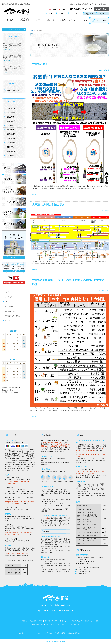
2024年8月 (11, 130)
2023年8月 (11, 156)
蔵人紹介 (55, 621)
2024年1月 (11, 147)
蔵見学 (40, 621)
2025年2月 (11, 121)
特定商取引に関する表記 (12, 316)
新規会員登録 (90, 14)
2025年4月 (11, 113)
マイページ (8, 297)
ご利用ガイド (9, 292)
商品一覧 (47, 621)
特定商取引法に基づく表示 (84, 572)
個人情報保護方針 (10, 311)
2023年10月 (12, 151)
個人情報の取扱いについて (84, 573)
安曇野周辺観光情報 (37, 624)
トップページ (16, 621)
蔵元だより (61, 624)
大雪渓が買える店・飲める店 (80, 621)
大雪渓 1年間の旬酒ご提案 (48, 205)
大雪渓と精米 (40, 64)
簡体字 (63, 9)
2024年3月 (11, 143)
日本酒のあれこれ (65, 621)
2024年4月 (11, 138)
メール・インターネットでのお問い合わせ (88, 568)
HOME (49, 13)
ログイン (103, 14)
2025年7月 (11, 108)
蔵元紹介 (25, 621)
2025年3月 (11, 117)
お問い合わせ (101, 9)
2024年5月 (11, 134)
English (54, 9)
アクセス (69, 624)
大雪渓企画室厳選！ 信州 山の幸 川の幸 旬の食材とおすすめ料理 (68, 282)
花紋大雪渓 (33, 621)
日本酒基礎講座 (13, 91)
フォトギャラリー (51, 624)
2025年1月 (11, 126)
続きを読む (35, 194)
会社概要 (60, 13)
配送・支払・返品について (84, 570)
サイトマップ (72, 13)
